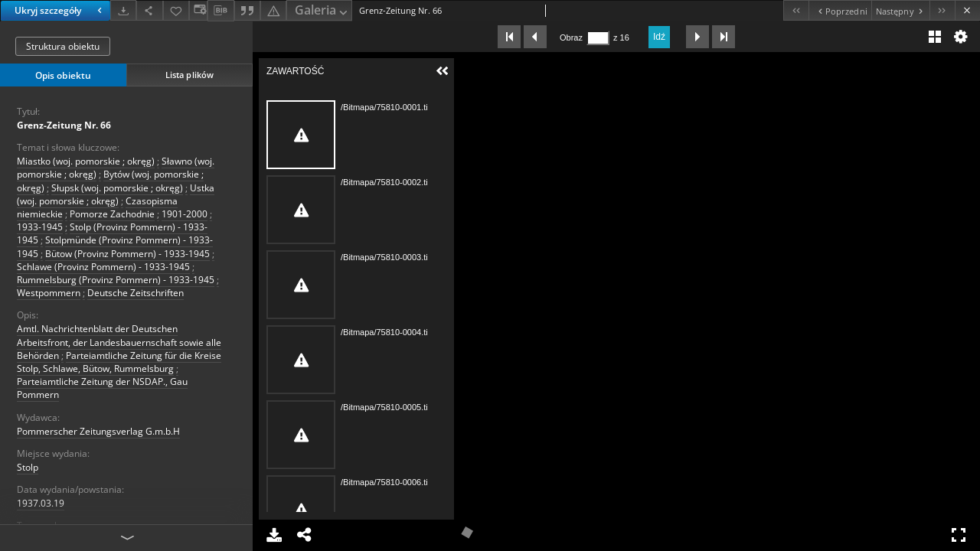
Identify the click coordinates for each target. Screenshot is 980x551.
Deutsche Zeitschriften (136, 293)
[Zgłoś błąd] (273, 10)
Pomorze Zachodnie (112, 214)
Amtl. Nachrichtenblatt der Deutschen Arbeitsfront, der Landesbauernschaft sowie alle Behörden (119, 342)
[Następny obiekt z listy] (900, 10)
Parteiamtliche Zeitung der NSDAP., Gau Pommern (102, 388)
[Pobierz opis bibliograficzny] (220, 11)
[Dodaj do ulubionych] (176, 10)
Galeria (322, 11)
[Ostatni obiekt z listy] (942, 10)
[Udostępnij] (149, 10)
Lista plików (189, 75)
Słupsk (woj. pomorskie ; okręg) (117, 188)
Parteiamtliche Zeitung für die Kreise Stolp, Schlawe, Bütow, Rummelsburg (119, 362)
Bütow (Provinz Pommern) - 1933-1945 (127, 254)
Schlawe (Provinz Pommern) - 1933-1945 (103, 267)
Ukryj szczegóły (60, 10)
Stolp (28, 467)
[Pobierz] (123, 10)
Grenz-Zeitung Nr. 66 (64, 125)
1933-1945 (40, 227)
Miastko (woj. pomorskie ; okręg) (86, 161)
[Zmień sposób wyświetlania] (198, 10)
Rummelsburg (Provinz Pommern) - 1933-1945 (116, 280)
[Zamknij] (967, 10)
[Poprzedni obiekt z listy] (840, 10)
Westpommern (49, 293)
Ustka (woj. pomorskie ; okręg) (116, 194)
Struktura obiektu (63, 46)
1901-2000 (185, 214)
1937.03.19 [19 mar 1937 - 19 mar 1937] (41, 503)
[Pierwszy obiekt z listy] (796, 10)
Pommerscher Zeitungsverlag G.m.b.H (98, 431)
